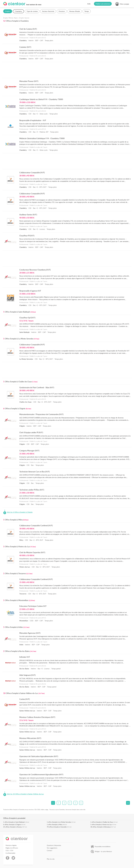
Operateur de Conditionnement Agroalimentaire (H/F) (41, 774)
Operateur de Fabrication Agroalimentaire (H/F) (39, 756)
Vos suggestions (52, 848)
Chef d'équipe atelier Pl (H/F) (31, 432)
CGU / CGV (9, 851)
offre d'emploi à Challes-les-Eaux (102, 822)
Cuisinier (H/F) (25, 47)
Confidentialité (10, 853)
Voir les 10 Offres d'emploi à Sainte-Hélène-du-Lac (25, 794)
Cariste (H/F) (25, 699)
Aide (89, 4)
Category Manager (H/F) (29, 451)
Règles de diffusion (12, 848)
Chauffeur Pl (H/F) (27, 236)
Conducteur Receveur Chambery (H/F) (35, 270)
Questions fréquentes (54, 845)
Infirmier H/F (25, 657)
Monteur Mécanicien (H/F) (30, 738)
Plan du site (51, 859)
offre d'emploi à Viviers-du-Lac (102, 824)
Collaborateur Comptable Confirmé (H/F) (36, 525)
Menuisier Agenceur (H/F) (30, 633)
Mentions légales (11, 845)
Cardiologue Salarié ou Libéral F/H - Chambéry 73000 (41, 99)
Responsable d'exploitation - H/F (33, 120)
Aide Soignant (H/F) (27, 675)
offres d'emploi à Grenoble (58, 827)
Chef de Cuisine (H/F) (28, 29)
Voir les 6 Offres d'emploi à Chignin (20, 512)
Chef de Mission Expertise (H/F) (32, 552)
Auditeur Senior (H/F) (28, 215)
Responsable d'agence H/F (30, 291)
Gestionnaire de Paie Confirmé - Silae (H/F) (37, 387)
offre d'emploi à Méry (55, 824)
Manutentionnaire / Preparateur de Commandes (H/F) (41, 414)
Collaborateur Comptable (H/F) (32, 172)
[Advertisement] (67, 70)
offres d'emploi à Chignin (13, 824)
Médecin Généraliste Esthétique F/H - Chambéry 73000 (42, 138)
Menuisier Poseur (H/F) (29, 81)
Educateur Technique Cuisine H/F (33, 606)
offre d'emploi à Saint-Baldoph (15, 822)
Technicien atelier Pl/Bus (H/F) (32, 490)
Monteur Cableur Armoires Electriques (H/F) (37, 717)
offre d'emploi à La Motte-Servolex (60, 822)
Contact (49, 851)
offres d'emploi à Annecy (14, 827)
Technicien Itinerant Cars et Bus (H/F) (35, 472)
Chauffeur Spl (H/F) (27, 318)
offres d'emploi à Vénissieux (102, 827)
